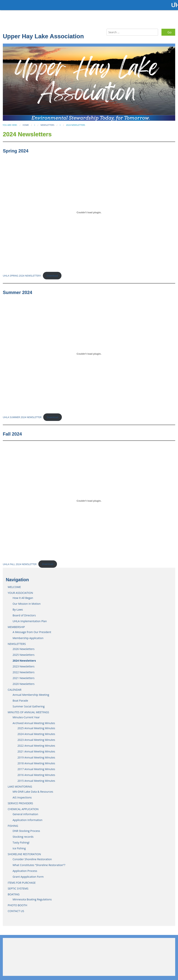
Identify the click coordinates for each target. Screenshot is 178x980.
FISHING (13, 824)
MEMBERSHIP (16, 625)
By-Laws (18, 607)
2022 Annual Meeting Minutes (36, 744)
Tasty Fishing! (21, 840)
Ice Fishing (19, 846)
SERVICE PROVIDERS (20, 801)
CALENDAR (15, 688)
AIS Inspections (22, 795)
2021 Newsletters (23, 676)
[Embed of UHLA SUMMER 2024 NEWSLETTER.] (89, 352)
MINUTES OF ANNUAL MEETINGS (28, 710)
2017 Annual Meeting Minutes (36, 767)
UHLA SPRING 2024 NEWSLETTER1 (22, 274)
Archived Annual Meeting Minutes (34, 721)
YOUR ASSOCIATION (20, 591)
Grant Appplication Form (28, 875)
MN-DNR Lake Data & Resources (33, 789)
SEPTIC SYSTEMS (18, 886)
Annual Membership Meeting (31, 693)
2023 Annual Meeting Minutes (36, 738)
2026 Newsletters (23, 647)
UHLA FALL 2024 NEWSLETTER (20, 562)
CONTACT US (16, 909)
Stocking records (23, 835)
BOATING (14, 892)
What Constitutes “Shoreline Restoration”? (39, 863)
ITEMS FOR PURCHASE (22, 880)
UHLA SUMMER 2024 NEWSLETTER (22, 415)
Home (26, 123)
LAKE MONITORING (20, 784)
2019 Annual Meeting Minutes (36, 755)
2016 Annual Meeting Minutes (36, 773)
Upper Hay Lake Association (43, 34)
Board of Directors (24, 613)
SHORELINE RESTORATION (24, 852)
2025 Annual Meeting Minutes (36, 726)
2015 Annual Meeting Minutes (36, 778)
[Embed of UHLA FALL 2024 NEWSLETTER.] (89, 499)
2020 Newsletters (23, 682)
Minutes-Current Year (26, 715)
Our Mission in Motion (27, 602)
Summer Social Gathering (29, 704)
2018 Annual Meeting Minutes (36, 761)
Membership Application (28, 636)
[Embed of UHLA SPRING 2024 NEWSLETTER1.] (89, 210)
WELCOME (14, 585)
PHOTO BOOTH (17, 903)
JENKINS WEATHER (89, 953)
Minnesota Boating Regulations (32, 897)
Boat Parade (20, 698)
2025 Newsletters (23, 652)
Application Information (28, 818)
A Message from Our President (32, 630)
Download (52, 274)
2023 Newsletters (23, 664)
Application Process (25, 869)
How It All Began (23, 596)
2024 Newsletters (24, 658)
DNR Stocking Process (26, 829)
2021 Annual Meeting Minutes (36, 749)
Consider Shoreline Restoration (32, 857)
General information (25, 812)
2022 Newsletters (23, 670)
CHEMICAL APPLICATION (23, 807)
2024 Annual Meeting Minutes (36, 732)
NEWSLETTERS (47, 123)
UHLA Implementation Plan (30, 619)
